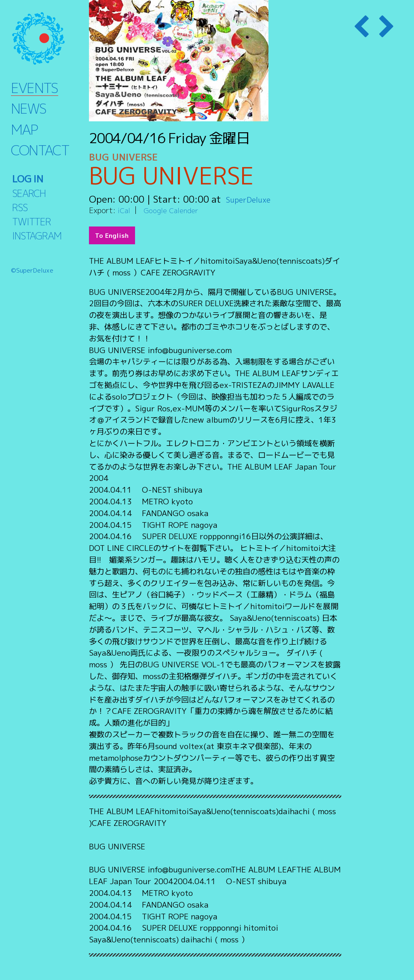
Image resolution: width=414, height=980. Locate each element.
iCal (125, 210)
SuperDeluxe (254, 199)
